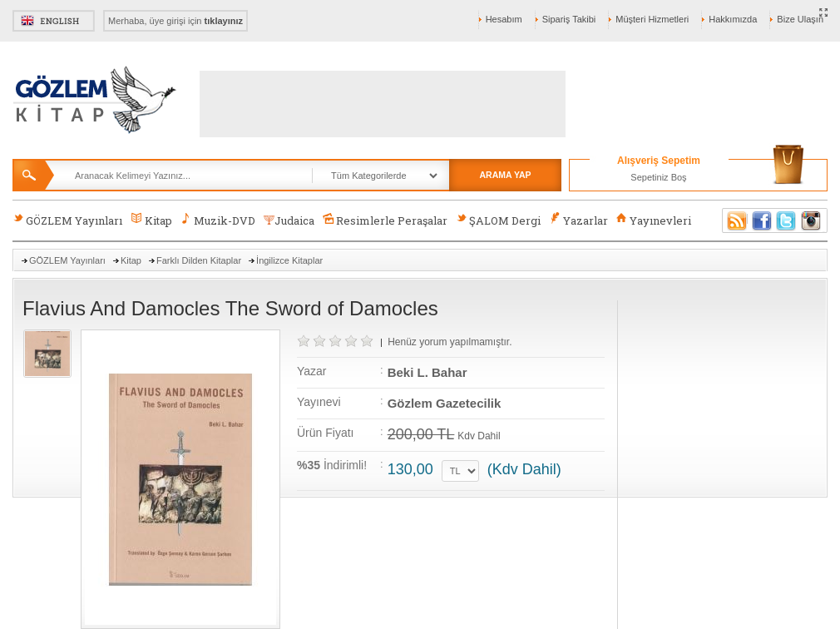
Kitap (151, 220)
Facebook (762, 220)
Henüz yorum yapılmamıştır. (450, 342)
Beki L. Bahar (427, 372)
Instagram (812, 220)
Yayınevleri (654, 220)
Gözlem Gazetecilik (445, 403)
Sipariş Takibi (569, 19)
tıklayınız (224, 21)
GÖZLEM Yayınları (67, 220)
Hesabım (504, 19)
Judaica (289, 220)
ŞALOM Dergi (498, 220)
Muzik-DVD (218, 220)
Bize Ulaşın (800, 19)
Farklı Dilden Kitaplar (199, 260)
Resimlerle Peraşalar (385, 220)
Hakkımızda (733, 19)
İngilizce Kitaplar (289, 260)
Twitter (787, 220)
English (54, 21)
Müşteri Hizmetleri (652, 19)
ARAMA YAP (505, 175)
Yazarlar (578, 220)
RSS (734, 220)
